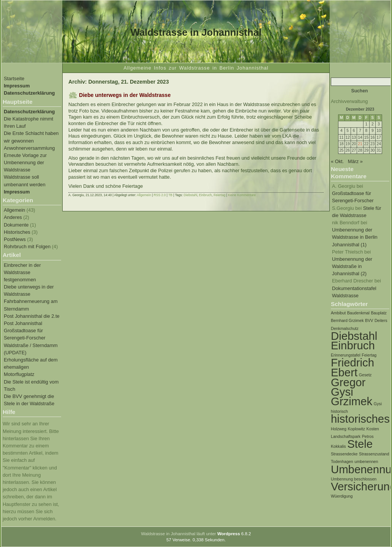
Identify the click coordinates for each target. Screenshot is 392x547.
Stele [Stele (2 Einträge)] (360, 444)
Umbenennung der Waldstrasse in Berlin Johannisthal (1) (355, 237)
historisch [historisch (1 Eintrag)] (339, 411)
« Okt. (337, 161)
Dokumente (16, 225)
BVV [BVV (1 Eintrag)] (369, 320)
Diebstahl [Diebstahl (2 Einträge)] (354, 336)
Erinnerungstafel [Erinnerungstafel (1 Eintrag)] (346, 355)
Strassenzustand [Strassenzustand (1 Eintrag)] (374, 454)
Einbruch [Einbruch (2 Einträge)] (353, 345)
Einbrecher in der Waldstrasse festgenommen (22, 272)
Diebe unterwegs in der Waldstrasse (125, 95)
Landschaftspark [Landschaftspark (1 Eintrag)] (346, 436)
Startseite (14, 78)
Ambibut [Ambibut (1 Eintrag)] (338, 313)
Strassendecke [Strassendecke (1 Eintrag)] (344, 454)
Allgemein (14, 210)
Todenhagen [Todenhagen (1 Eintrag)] (342, 461)
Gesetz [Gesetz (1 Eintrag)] (365, 375)
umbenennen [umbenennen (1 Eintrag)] (366, 461)
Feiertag (219, 195)
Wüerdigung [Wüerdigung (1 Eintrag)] (342, 496)
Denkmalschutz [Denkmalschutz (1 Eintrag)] (345, 328)
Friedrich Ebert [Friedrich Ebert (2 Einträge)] (352, 367)
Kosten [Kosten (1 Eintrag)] (373, 429)
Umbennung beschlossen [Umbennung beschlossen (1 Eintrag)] (354, 479)
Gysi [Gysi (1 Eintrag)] (378, 404)
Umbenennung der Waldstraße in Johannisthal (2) (352, 266)
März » (355, 161)
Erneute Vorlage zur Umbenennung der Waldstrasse (25, 163)
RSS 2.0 (160, 195)
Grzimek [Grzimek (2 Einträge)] (352, 401)
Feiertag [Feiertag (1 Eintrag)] (369, 355)
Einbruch (205, 195)
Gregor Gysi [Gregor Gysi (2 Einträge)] (348, 387)
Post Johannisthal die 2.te (32, 316)
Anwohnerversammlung (29, 148)
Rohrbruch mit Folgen (27, 247)
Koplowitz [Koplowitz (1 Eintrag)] (356, 429)
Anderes (13, 217)
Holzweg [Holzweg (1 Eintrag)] (339, 429)
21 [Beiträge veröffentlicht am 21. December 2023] (360, 144)
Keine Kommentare (242, 195)
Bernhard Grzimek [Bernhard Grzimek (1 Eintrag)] (347, 320)
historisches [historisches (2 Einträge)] (360, 419)
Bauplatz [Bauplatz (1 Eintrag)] (379, 313)
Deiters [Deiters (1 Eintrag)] (381, 320)
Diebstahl (191, 195)
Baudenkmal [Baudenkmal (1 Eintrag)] (358, 313)
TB (170, 195)
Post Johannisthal (23, 323)
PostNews (15, 239)
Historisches (17, 232)
